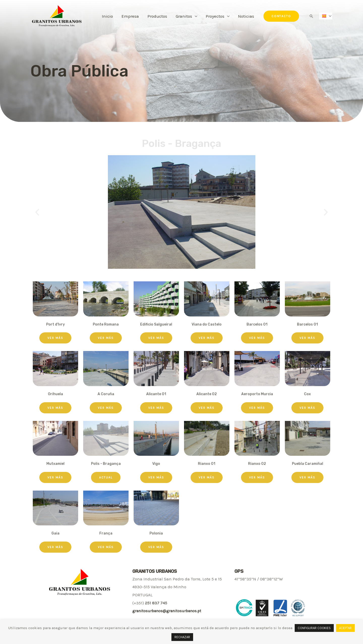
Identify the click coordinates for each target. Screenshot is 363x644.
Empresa (130, 16)
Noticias (246, 16)
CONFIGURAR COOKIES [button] (314, 628)
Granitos (184, 16)
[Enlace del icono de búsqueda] (311, 16)
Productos (157, 16)
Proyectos (215, 16)
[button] (55, 338)
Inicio (107, 16)
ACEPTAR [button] (345, 628)
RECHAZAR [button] (182, 637)
